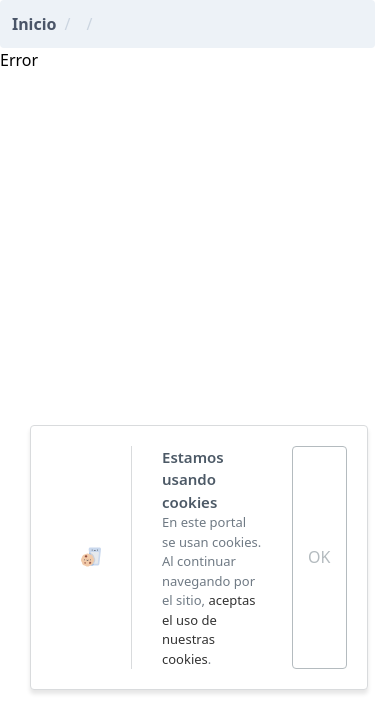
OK (319, 557)
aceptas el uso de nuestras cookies (209, 629)
